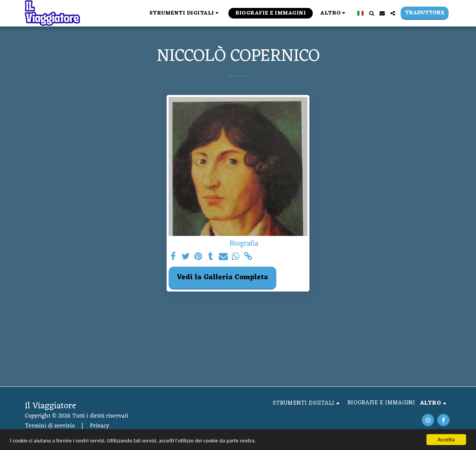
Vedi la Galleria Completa (222, 277)
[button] (185, 13)
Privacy (99, 426)
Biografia (244, 244)
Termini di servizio (50, 426)
